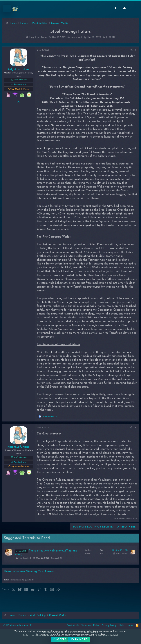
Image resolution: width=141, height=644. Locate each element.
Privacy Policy (109, 625)
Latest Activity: (86, 37)
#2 (136, 428)
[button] (31, 625)
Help (121, 625)
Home (130, 625)
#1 (136, 50)
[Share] (131, 50)
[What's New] (134, 9)
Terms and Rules (90, 625)
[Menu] (7, 8)
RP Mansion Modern (16, 625)
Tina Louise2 (25, 558)
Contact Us (73, 625)
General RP (57, 558)
